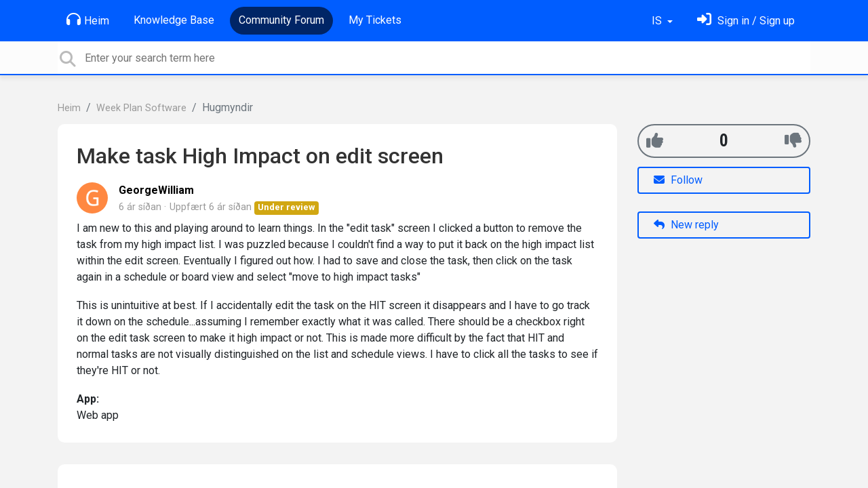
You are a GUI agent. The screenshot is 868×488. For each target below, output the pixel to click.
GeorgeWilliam (156, 190)
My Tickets (375, 20)
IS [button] (658, 21)
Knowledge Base (174, 20)
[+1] (655, 141)
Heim (88, 20)
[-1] (793, 141)
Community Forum (281, 20)
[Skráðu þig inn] (746, 21)
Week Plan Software (141, 108)
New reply (686, 225)
